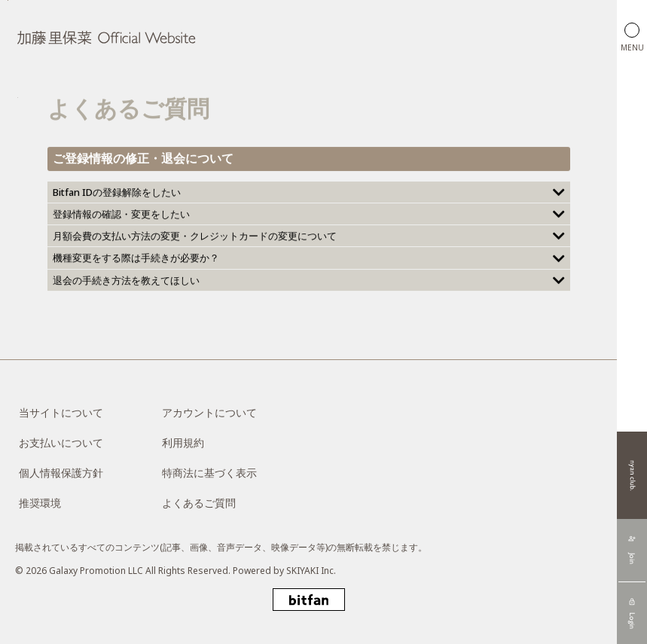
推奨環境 (40, 503)
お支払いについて (61, 443)
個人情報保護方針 (61, 473)
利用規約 (183, 443)
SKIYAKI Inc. (311, 571)
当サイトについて (61, 412)
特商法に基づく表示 (209, 473)
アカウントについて (209, 412)
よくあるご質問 (199, 503)
